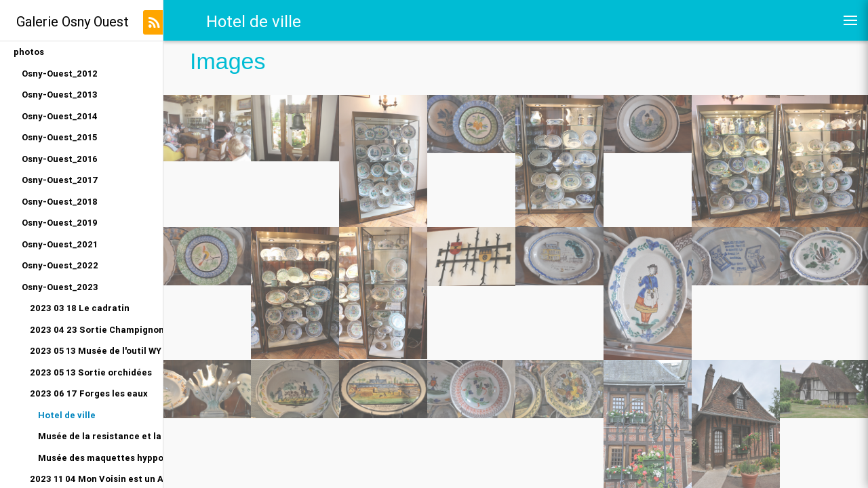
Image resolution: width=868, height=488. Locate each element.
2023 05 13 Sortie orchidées (91, 372)
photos (29, 52)
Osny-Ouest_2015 (59, 137)
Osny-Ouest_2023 (60, 287)
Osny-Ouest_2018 (60, 202)
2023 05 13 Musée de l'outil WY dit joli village (96, 351)
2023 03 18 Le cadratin (80, 308)
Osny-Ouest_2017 (60, 180)
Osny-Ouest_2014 (60, 116)
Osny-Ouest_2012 (60, 74)
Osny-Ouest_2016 (60, 159)
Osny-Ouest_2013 (60, 95)
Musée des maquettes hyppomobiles (100, 458)
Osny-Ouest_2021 (60, 244)
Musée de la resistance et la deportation (100, 436)
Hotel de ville (67, 415)
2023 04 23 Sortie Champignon (96, 330)
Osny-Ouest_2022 (60, 265)
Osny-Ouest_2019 (60, 223)
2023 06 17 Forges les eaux (89, 393)
